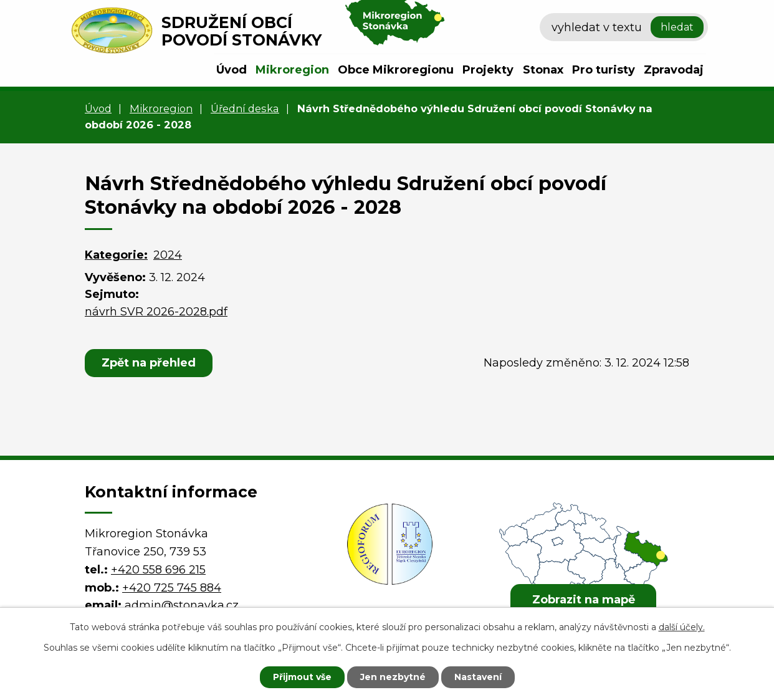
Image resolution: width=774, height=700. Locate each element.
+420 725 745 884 (172, 588)
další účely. (682, 627)
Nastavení (478, 677)
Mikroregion (292, 70)
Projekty (488, 70)
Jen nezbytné (393, 677)
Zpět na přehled (149, 363)
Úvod (232, 70)
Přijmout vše (302, 677)
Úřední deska (245, 108)
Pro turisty (604, 70)
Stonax (543, 70)
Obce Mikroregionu (396, 70)
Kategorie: (116, 255)
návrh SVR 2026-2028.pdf (156, 312)
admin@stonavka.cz (182, 605)
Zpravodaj (674, 70)
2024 (168, 255)
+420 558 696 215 (158, 570)
